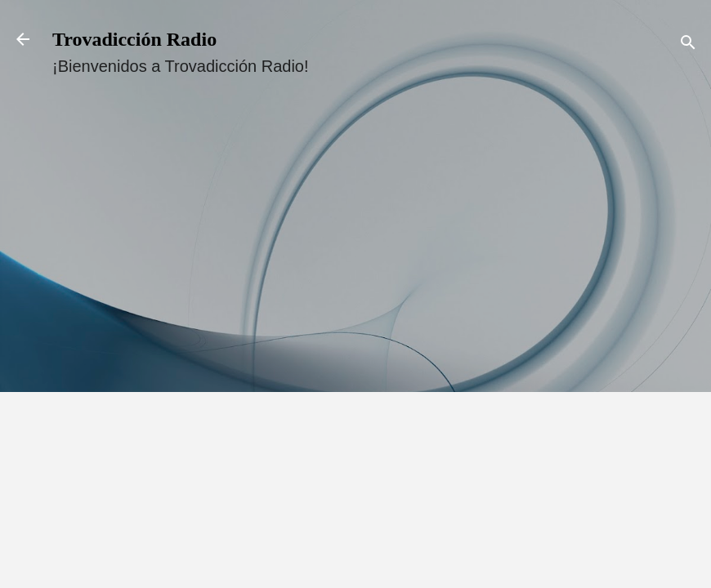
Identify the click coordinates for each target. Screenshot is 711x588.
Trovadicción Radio (134, 39)
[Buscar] (688, 45)
